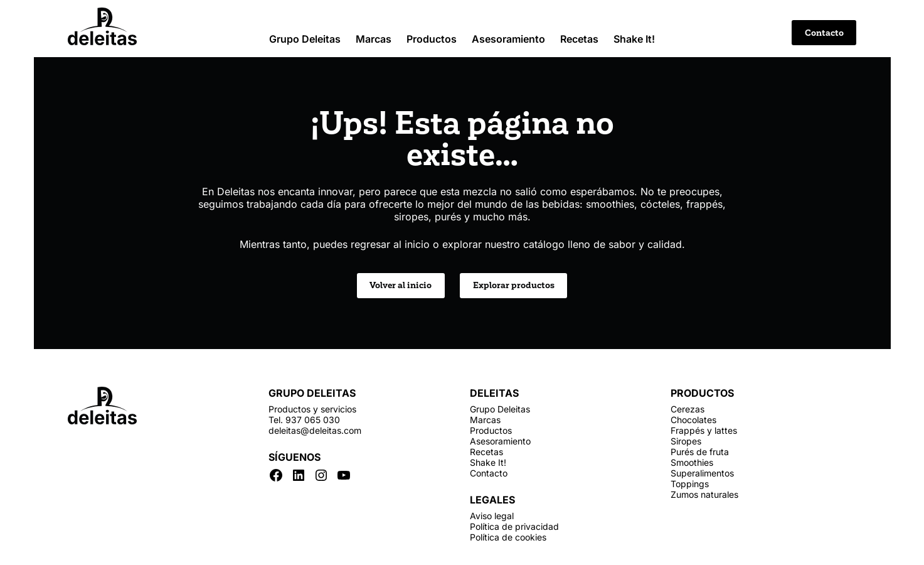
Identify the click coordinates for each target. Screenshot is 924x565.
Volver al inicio (401, 285)
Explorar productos (514, 285)
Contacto (824, 33)
